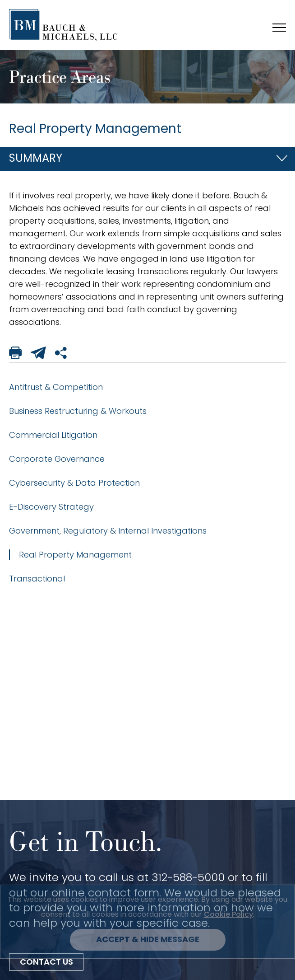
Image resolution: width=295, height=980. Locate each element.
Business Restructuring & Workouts (78, 411)
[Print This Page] (15, 354)
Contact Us (46, 963)
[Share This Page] (61, 354)
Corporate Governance (57, 459)
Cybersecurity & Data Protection (74, 483)
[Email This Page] (38, 354)
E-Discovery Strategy (51, 507)
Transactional (37, 579)
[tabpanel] (147, 259)
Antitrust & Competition (56, 387)
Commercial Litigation (53, 435)
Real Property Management (75, 555)
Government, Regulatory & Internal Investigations (108, 531)
